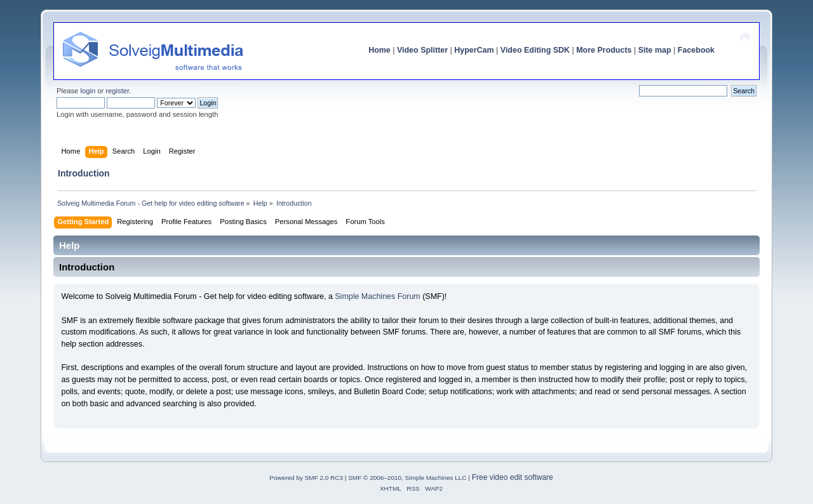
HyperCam (474, 50)
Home (380, 50)
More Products (604, 50)
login (88, 91)
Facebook (696, 50)
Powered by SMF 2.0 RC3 (306, 478)
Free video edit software (513, 477)
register (117, 91)
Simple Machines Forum (377, 296)
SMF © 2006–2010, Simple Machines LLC (407, 478)
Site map (655, 50)
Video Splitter (422, 50)
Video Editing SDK (535, 50)
